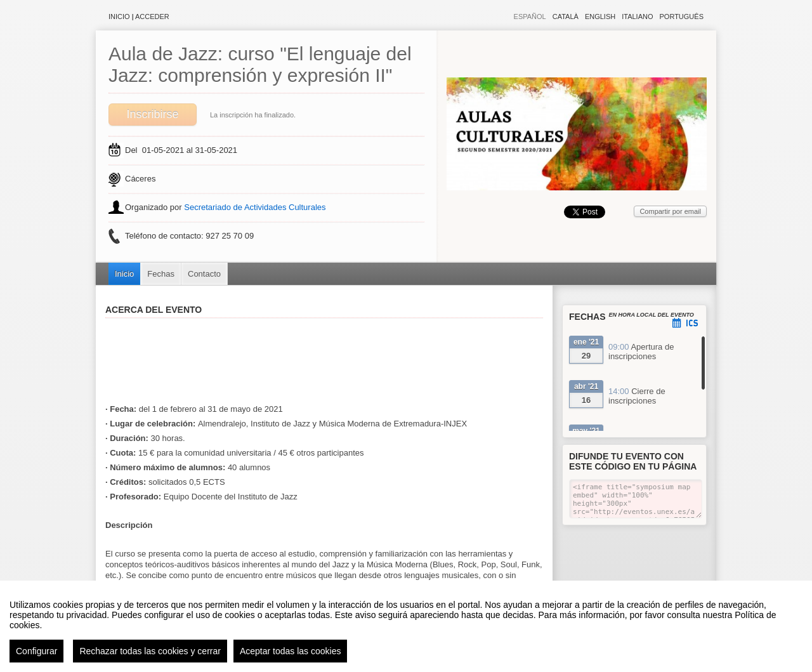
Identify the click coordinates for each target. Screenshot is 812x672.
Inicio (119, 16)
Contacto (204, 274)
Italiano (637, 16)
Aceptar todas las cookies (291, 651)
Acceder (152, 16)
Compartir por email (670, 211)
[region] (406, 626)
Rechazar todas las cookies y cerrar (150, 651)
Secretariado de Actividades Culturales (255, 207)
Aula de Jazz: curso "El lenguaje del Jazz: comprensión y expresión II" (260, 64)
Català (566, 16)
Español (530, 16)
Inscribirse (152, 114)
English (600, 16)
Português (682, 16)
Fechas (161, 274)
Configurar (36, 651)
